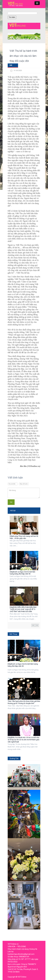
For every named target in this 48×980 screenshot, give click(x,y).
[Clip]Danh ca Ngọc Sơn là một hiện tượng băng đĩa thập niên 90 (22, 573)
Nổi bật (13, 511)
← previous (33, 625)
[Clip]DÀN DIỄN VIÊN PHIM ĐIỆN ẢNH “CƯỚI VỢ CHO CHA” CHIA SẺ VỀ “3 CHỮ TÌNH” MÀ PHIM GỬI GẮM (23, 609)
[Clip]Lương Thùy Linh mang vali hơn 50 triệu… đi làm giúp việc (24, 537)
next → (37, 625)
